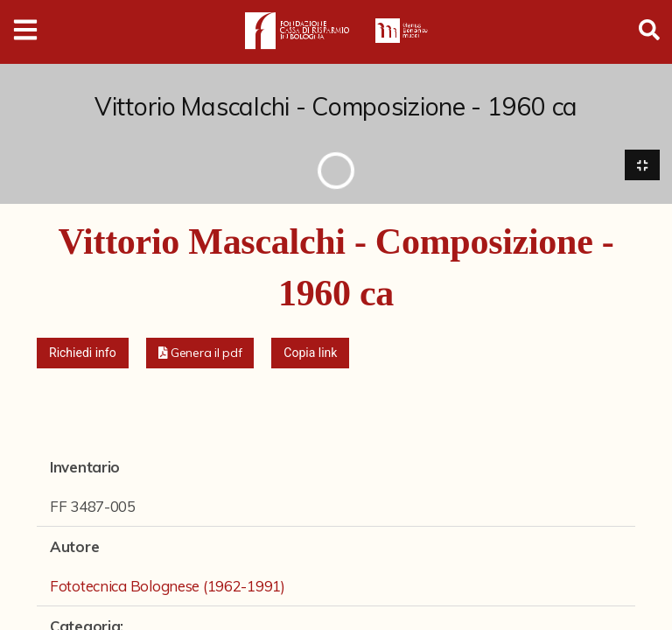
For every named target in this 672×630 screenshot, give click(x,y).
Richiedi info (83, 353)
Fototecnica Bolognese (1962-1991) (168, 587)
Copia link (310, 353)
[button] (200, 354)
